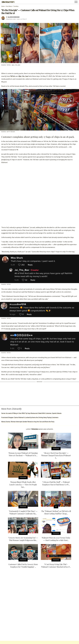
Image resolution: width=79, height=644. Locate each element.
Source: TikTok (6, 284)
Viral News (9, 6)
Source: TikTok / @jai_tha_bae (11, 65)
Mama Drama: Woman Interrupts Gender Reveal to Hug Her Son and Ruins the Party (28, 422)
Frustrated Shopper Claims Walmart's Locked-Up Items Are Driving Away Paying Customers (30, 417)
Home (3, 6)
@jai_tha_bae (23, 76)
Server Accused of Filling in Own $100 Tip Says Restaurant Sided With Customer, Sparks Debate (31, 413)
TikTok (12, 76)
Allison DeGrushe (14, 17)
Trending (16, 6)
